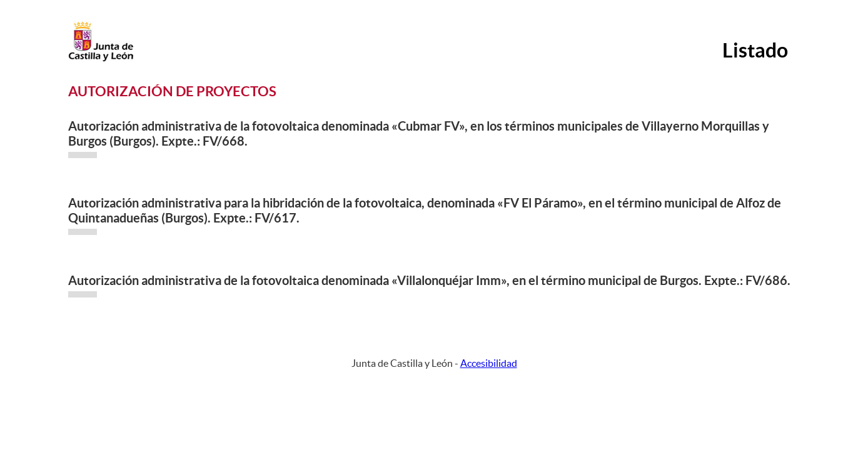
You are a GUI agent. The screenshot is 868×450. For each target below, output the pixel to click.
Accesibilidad (489, 363)
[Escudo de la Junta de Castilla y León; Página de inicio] (101, 59)
